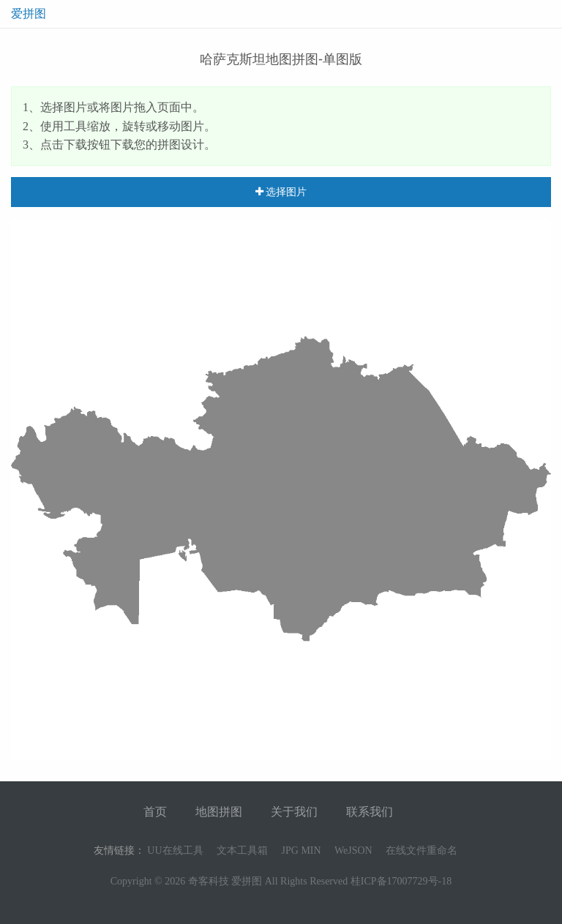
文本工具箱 (242, 850)
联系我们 (370, 812)
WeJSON (353, 850)
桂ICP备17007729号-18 (401, 881)
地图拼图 (219, 812)
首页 (155, 812)
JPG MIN (301, 850)
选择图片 (281, 192)
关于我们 (294, 812)
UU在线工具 (175, 850)
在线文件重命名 (421, 850)
